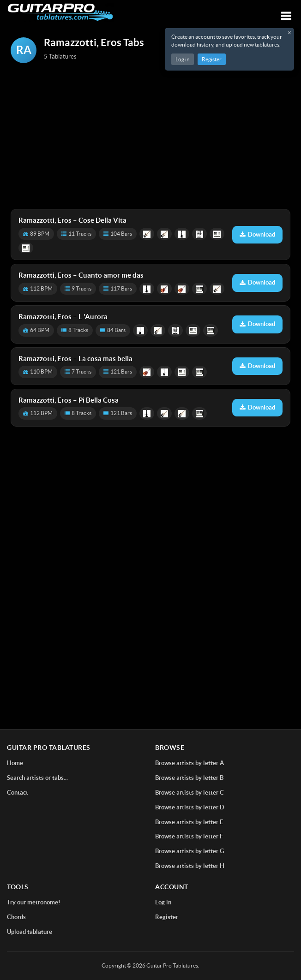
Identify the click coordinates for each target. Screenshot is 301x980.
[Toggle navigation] (286, 16)
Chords (16, 917)
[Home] (60, 12)
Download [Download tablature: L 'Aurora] (257, 324)
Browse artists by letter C (190, 793)
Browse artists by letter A (190, 763)
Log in (183, 59)
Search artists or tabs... (37, 778)
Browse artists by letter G (190, 851)
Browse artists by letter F (189, 836)
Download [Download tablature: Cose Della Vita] (257, 235)
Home (15, 763)
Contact (18, 793)
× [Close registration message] (289, 33)
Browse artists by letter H (190, 866)
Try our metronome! (34, 902)
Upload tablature (30, 932)
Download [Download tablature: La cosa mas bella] (257, 366)
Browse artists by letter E (189, 822)
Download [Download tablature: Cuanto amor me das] (257, 282)
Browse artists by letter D (190, 807)
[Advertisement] (150, 137)
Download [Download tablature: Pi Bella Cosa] (257, 407)
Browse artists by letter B (189, 778)
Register (212, 59)
